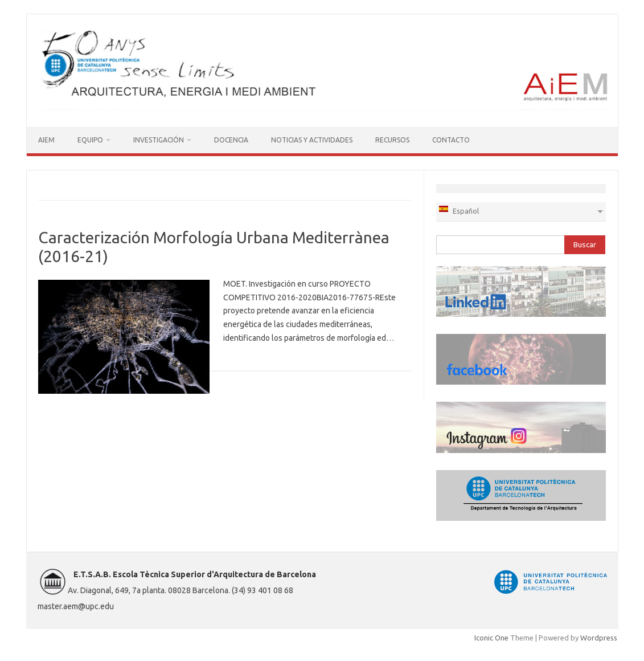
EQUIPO (90, 140)
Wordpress (599, 638)
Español (458, 210)
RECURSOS (392, 140)
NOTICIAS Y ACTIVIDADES (312, 140)
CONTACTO (451, 140)
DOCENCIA (231, 140)
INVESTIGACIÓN (159, 140)
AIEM (46, 140)
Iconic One (491, 638)
